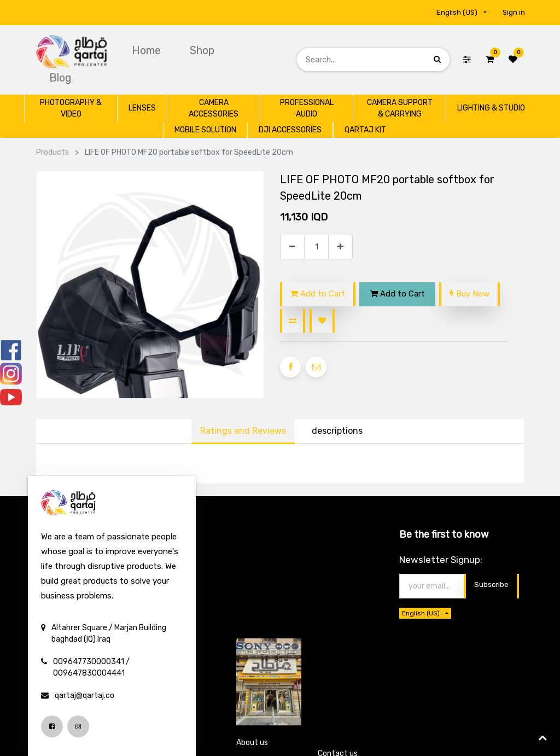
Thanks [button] (497, 586)
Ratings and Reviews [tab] (243, 431)
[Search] (437, 59)
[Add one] (340, 247)
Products (52, 152)
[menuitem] (148, 50)
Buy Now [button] (469, 294)
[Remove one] (292, 247)
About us (252, 743)
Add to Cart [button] (318, 294)
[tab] (337, 432)
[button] (293, 321)
